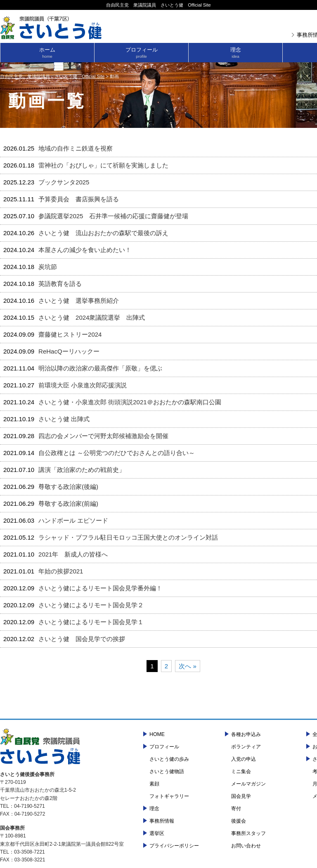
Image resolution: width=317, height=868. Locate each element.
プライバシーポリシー (174, 846)
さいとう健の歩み (169, 759)
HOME (157, 734)
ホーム (47, 53)
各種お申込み (246, 734)
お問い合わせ (246, 846)
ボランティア (246, 747)
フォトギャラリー (169, 796)
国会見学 (241, 796)
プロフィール (141, 53)
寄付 (236, 809)
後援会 (239, 821)
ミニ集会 (241, 771)
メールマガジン (248, 784)
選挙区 (157, 833)
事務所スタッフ (248, 833)
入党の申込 (244, 759)
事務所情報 (162, 821)
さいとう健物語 (167, 771)
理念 (235, 53)
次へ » (188, 666)
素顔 (154, 784)
